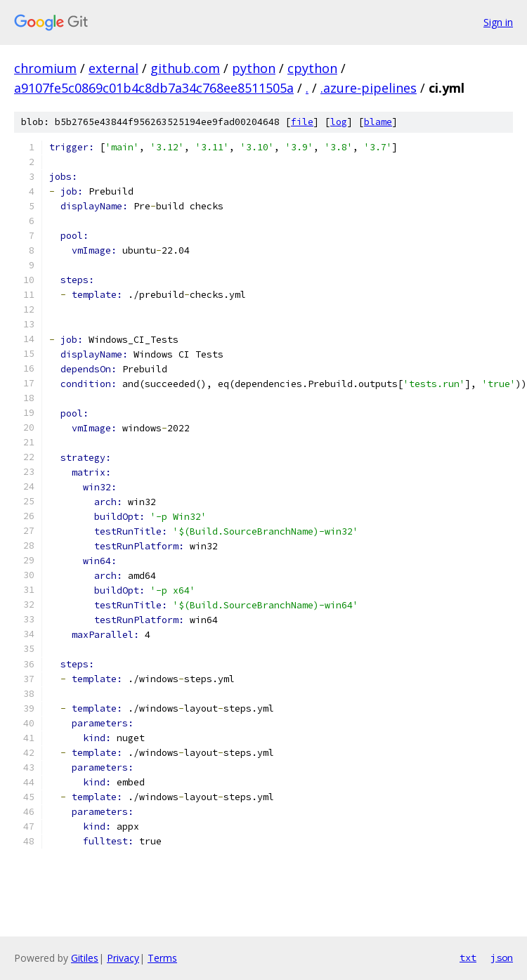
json (502, 958)
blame (378, 122)
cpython (312, 68)
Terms (162, 958)
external (113, 68)
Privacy (123, 958)
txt (468, 958)
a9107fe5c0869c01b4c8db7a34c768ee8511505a (154, 88)
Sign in (498, 22)
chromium (45, 68)
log (339, 122)
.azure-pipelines (369, 88)
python (254, 68)
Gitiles (85, 958)
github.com (185, 68)
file (302, 122)
